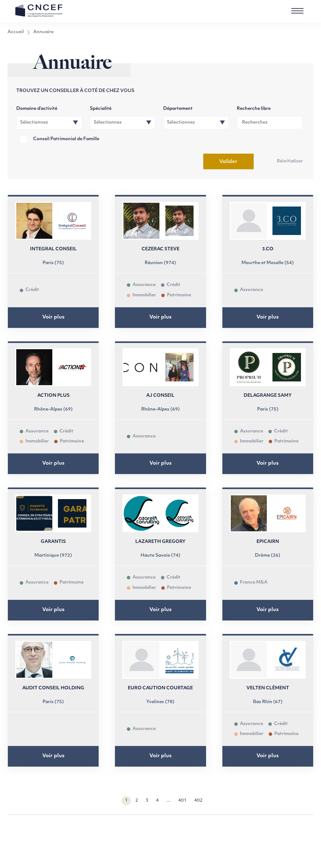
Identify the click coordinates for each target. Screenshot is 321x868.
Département (178, 109)
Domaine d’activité (37, 109)
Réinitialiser (290, 161)
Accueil (16, 32)
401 (182, 801)
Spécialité (101, 109)
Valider (228, 162)
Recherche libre (254, 109)
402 (198, 801)
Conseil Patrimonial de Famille (66, 139)
